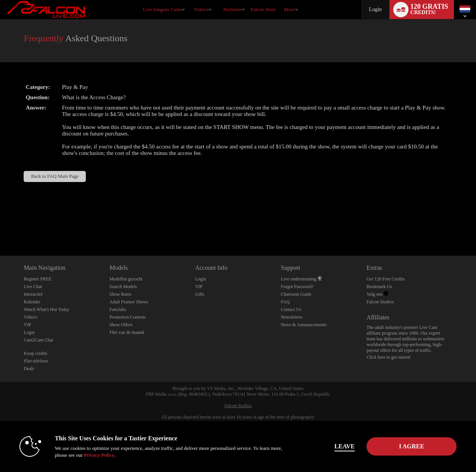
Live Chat (33, 287)
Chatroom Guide (296, 294)
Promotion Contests (128, 317)
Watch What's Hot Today (47, 309)
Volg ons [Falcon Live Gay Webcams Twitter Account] (377, 294)
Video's (201, 9)
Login (375, 9)
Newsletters (292, 317)
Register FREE (37, 279)
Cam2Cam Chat (38, 340)
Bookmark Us (379, 287)
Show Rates (120, 294)
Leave (345, 446)
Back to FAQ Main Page (55, 176)
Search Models (123, 287)
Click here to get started (388, 357)
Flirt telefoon (36, 361)
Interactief (33, 294)
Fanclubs (118, 309)
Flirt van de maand (127, 332)
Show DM (0, 227)
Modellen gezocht (126, 279)
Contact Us (291, 309)
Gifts (200, 294)
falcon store (263, 9)
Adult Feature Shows (129, 302)
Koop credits (35, 353)
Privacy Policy (99, 455)
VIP (27, 325)
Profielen (232, 9)
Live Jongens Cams (162, 9)
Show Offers (121, 325)
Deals (29, 369)
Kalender (32, 302)
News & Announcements (304, 325)
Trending (190, 0)
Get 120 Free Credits (386, 279)
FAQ (285, 302)
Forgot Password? (297, 287)
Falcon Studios (380, 302)
